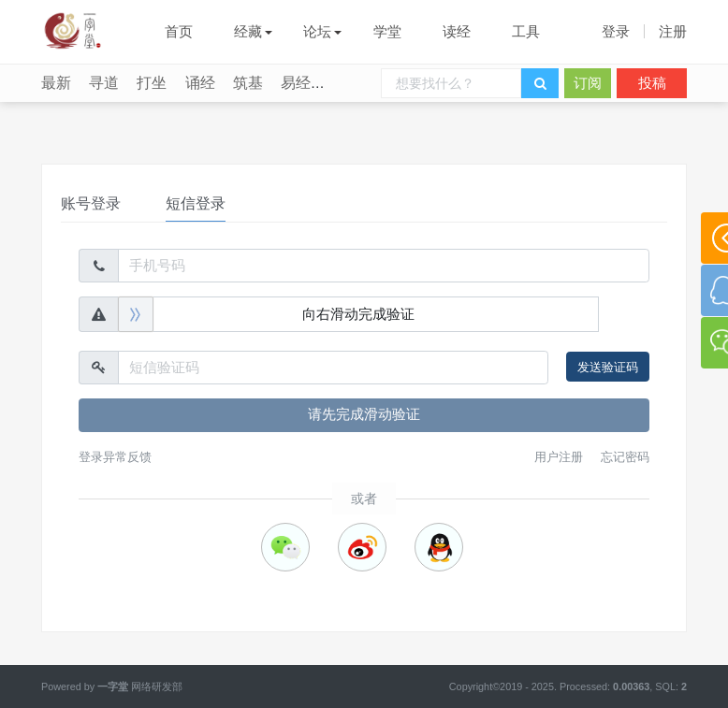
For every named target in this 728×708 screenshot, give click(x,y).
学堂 (387, 31)
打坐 (152, 83)
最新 (56, 83)
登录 (616, 31)
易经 (296, 83)
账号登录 (91, 203)
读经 (457, 31)
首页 (179, 31)
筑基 (248, 83)
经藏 (248, 31)
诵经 (200, 83)
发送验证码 (608, 367)
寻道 (104, 83)
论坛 (317, 31)
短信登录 (196, 203)
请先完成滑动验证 (364, 414)
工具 (526, 31)
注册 (673, 31)
